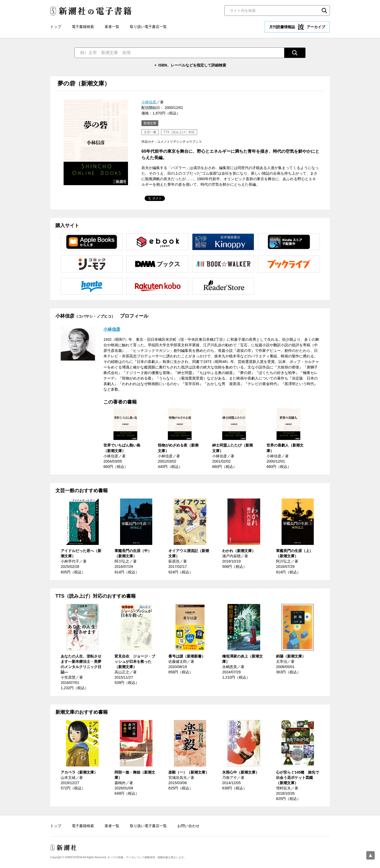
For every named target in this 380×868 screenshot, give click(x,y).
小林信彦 (149, 102)
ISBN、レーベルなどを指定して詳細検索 (192, 65)
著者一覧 (112, 27)
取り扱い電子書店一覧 (148, 27)
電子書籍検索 (83, 27)
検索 (324, 11)
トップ (56, 27)
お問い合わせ (188, 826)
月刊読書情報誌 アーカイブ (297, 27)
